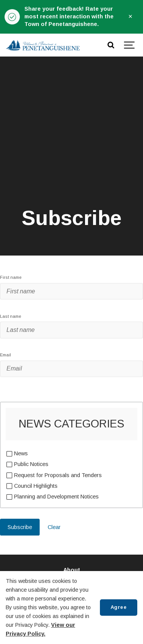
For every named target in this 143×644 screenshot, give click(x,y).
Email (6, 355)
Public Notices (31, 464)
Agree (119, 607)
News (21, 453)
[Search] (111, 45)
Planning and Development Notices (56, 496)
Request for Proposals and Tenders (58, 475)
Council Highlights (36, 485)
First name (11, 277)
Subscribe (20, 527)
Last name (11, 316)
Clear (54, 527)
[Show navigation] (130, 45)
